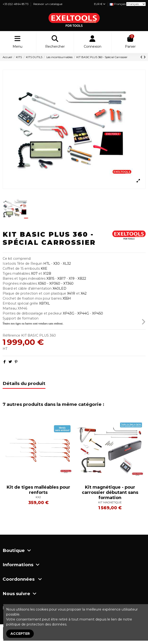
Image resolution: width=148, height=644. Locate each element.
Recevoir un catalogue (48, 4)
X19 (72, 278)
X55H (67, 298)
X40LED (59, 288)
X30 (56, 264)
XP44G (83, 313)
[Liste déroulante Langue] (118, 4)
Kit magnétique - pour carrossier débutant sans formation (110, 492)
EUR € (100, 4)
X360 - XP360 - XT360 (55, 283)
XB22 (82, 278)
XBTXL (44, 303)
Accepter (20, 634)
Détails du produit (24, 384)
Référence (11, 335)
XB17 (62, 278)
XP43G (69, 313)
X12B (47, 273)
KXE (44, 269)
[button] (5, 322)
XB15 (50, 278)
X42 (84, 293)
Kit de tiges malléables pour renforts (38, 490)
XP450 (98, 313)
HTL (47, 264)
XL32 (67, 264)
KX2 (38, 497)
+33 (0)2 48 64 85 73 (16, 4)
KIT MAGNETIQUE (110, 502)
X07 (34, 273)
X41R (71, 293)
